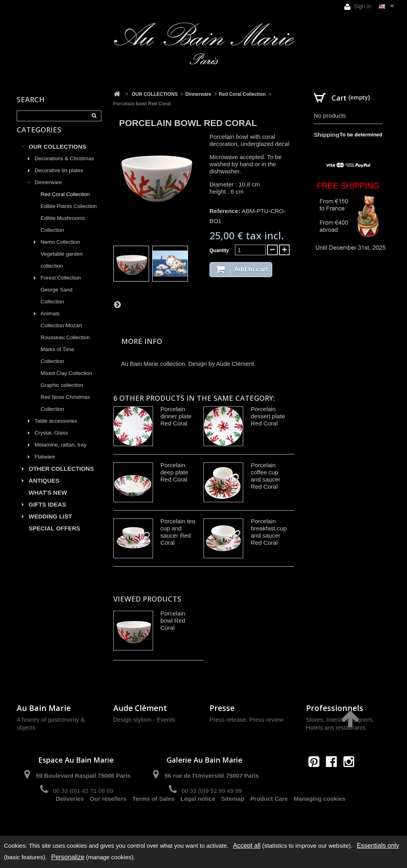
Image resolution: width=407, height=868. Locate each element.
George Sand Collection (56, 305)
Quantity (219, 250)
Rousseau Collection (65, 347)
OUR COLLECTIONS (57, 156)
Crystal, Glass (51, 442)
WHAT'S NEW (48, 502)
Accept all (247, 846)
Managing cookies (320, 819)
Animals (50, 323)
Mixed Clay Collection (66, 382)
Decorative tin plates (59, 180)
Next (117, 304)
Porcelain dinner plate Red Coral (176, 416)
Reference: (225, 211)
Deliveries (70, 819)
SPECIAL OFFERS (54, 537)
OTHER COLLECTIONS (61, 478)
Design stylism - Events (144, 719)
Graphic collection (62, 394)
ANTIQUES (44, 490)
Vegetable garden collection (62, 269)
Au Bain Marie (44, 708)
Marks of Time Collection (57, 364)
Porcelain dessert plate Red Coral (268, 416)
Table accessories (56, 430)
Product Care (269, 819)
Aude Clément (140, 708)
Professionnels (335, 708)
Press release (228, 719)
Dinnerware (48, 191)
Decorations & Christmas (64, 168)
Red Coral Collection (65, 203)
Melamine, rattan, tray (61, 454)
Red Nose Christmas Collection (65, 412)
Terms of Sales (153, 819)
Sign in (358, 7)
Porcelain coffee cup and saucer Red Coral (266, 476)
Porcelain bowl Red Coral (173, 620)
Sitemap (233, 819)
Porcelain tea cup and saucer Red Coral (178, 532)
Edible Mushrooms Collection (63, 233)
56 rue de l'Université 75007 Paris (212, 776)
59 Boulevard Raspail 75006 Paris (83, 776)
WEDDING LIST (50, 525)
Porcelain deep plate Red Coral (174, 472)
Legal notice (198, 819)
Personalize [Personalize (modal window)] (68, 857)
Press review (266, 719)
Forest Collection (61, 287)
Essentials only (378, 846)
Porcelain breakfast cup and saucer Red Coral (269, 532)
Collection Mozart (61, 335)
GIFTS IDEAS (47, 514)
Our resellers (108, 819)
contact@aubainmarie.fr (334, 779)
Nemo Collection (60, 251)
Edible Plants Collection (69, 215)
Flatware (45, 466)
